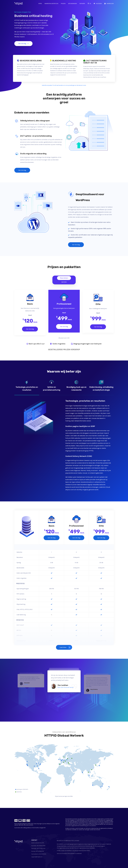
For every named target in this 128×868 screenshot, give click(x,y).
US (89, 4)
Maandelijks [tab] (64, 278)
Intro (40, 4)
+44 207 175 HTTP (40, 843)
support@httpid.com (37, 857)
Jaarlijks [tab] (64, 282)
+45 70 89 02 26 (41, 848)
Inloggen (98, 4)
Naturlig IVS (26, 684)
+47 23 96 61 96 (40, 851)
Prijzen (63, 4)
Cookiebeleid (78, 853)
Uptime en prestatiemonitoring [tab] (52, 386)
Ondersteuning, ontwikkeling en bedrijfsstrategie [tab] (101, 386)
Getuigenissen (73, 4)
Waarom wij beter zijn (51, 4)
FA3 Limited (75, 841)
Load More (65, 647)
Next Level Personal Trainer (65, 687)
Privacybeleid (71, 853)
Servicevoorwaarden (62, 853)
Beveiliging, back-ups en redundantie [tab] (76, 386)
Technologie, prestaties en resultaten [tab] (27, 386)
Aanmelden (109, 4)
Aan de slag (23, 43)
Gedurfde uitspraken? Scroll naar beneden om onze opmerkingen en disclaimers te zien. (64, 85)
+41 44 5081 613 (42, 854)
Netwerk (82, 4)
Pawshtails (92, 691)
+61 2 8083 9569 (41, 846)
